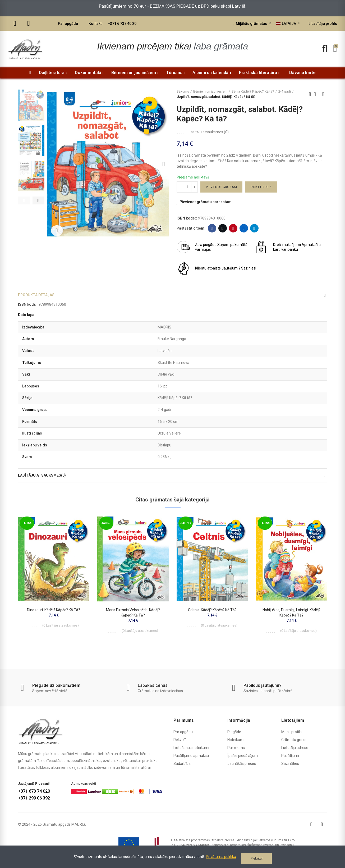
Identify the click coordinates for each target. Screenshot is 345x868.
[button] (24, 200)
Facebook (212, 228)
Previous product (310, 94)
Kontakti (96, 24)
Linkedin (244, 228)
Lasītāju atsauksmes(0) (45, 480)
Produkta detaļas (39, 297)
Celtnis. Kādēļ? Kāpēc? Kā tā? (212, 617)
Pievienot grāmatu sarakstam (206, 202)
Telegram (254, 228)
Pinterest (233, 228)
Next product (323, 94)
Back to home (317, 94)
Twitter (222, 228)
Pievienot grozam (221, 187)
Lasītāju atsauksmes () (209, 132)
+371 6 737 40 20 (122, 24)
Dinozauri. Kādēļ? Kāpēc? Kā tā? (54, 617)
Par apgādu (68, 24)
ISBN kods (27, 308)
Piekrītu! (257, 858)
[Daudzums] (187, 187)
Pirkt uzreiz (261, 187)
